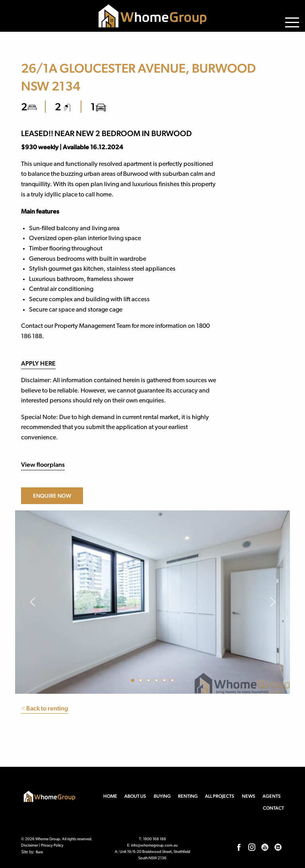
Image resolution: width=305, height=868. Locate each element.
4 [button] (158, 681)
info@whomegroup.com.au (154, 846)
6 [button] (174, 681)
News (249, 796)
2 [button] (142, 681)
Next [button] (273, 602)
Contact (273, 808)
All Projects (220, 796)
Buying (162, 796)
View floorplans (43, 465)
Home (110, 796)
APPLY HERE (38, 363)
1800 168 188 (154, 839)
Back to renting (45, 708)
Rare (39, 852)
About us (135, 796)
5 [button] (166, 681)
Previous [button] (32, 602)
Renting (188, 796)
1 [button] (134, 681)
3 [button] (150, 681)
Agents (272, 796)
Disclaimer (30, 846)
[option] (152, 602)
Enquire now (52, 496)
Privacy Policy (52, 846)
